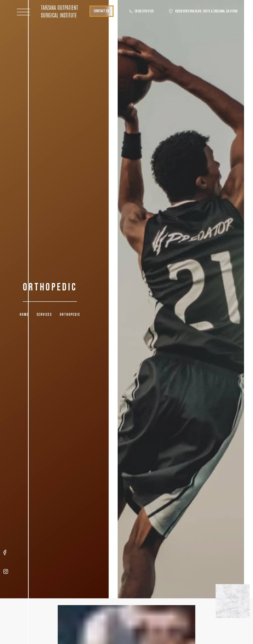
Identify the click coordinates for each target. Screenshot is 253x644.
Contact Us (110, 11)
